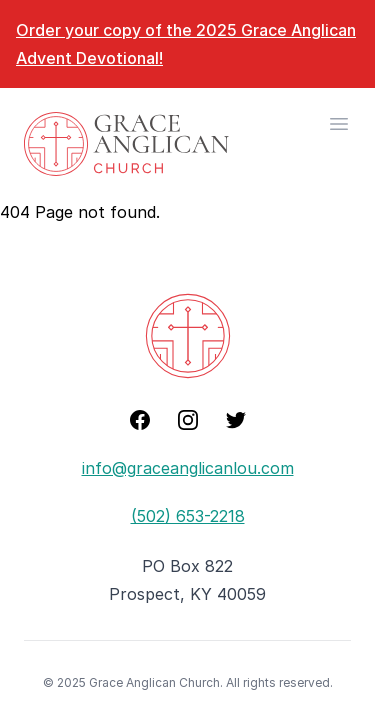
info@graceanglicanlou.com (188, 468)
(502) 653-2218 (188, 516)
